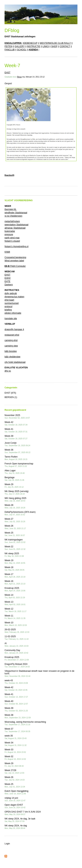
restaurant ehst (12, 335)
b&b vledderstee (12, 357)
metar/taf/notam (12, 221)
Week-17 (15, 575)
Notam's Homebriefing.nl (16, 246)
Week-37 (17, 730)
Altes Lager (15, 472)
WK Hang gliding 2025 (15, 499)
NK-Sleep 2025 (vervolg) (16, 492)
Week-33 (15, 751)
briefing (8, 310)
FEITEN (8, 46)
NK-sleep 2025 (14, 555)
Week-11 (15, 617)
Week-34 (16, 744)
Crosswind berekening (15, 257)
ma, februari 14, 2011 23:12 (33, 77)
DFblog (12, 30)
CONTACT (65, 46)
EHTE (7, 281)
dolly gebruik (11, 293)
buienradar (10, 231)
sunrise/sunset (12, 303)
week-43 (16, 682)
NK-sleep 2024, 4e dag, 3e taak (20, 820)
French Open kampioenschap (19, 465)
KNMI (7, 252)
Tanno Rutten (16, 458)
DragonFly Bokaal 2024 (17, 665)
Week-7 (12, 65)
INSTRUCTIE (34, 46)
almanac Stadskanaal (15, 228)
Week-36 (17, 451)
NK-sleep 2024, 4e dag (16, 827)
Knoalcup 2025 (15, 589)
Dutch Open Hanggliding (16, 792)
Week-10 (16, 624)
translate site (11, 318)
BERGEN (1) (11, 397)
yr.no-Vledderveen (13, 216)
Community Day (16, 651)
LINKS (46, 46)
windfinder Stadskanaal (16, 213)
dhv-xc (8, 371)
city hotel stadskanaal (15, 362)
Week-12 (15, 610)
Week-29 (14, 486)
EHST (7, 73)
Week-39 (16, 437)
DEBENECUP (31, 43)
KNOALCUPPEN (13, 43)
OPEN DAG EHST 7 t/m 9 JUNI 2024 (23, 813)
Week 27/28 (14, 772)
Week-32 (15, 758)
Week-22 (15, 548)
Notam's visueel (12, 241)
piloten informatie (13, 313)
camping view (11, 346)
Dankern (9, 285)
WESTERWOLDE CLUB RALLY (55, 43)
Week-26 (15, 527)
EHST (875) (10, 393)
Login (7, 844)
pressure (9, 234)
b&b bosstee (11, 351)
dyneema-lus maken (14, 297)
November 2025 (17, 416)
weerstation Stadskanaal (16, 225)
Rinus (19, 77)
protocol (8, 306)
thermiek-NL (10, 209)
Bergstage (14, 479)
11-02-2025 (17, 638)
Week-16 (15, 582)
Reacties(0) (9, 175)
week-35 (16, 737)
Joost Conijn (17, 444)
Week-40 (16, 702)
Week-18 (14, 569)
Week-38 (18, 716)
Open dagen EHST (15, 806)
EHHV (8, 278)
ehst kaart (9, 300)
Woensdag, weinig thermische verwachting (25, 723)
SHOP (54, 46)
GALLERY (20, 46)
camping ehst (11, 340)
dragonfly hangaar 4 (14, 329)
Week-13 (15, 603)
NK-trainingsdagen (15, 541)
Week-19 (15, 562)
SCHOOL (22, 50)
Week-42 (16, 423)
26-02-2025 (17, 631)
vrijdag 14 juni (15, 799)
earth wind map (12, 238)
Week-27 (15, 520)
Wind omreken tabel (14, 261)
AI (16, 645)
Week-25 (15, 534)
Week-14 (15, 596)
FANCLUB (10, 50)
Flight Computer (15, 266)
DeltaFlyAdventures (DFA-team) (20, 513)
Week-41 (16, 430)
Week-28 (15, 506)
